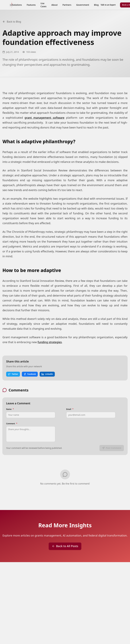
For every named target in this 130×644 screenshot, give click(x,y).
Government (83, 5)
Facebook (30, 374)
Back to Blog (12, 22)
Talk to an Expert (108, 5)
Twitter (13, 374)
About (55, 5)
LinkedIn (47, 374)
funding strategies (50, 342)
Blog (96, 5)
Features (31, 5)
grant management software (45, 118)
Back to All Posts (65, 546)
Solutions (17, 5)
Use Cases (44, 5)
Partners (67, 5)
